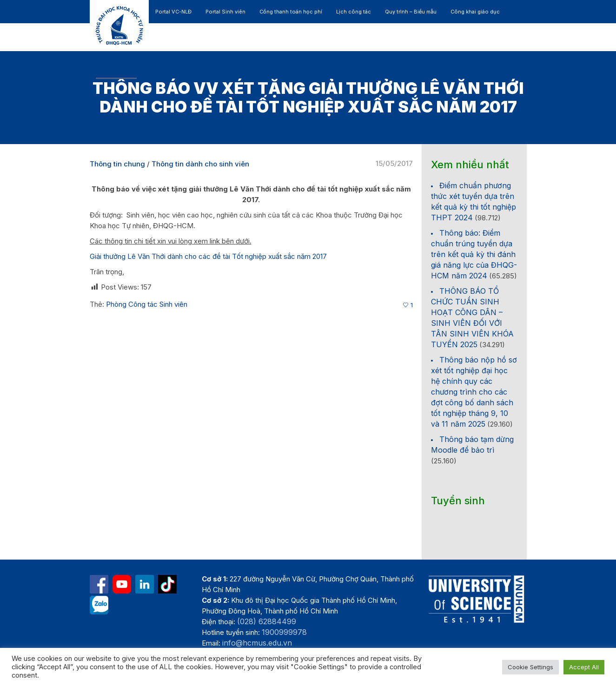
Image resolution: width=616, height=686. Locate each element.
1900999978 (284, 632)
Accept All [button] (584, 667)
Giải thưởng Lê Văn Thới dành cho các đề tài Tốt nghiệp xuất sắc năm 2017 (208, 256)
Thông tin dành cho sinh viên (200, 164)
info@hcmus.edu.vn (257, 643)
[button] (483, 65)
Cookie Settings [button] (530, 667)
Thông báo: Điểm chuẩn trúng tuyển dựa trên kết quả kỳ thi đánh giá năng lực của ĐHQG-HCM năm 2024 (474, 254)
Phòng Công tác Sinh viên (147, 304)
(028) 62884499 (267, 621)
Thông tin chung (117, 164)
